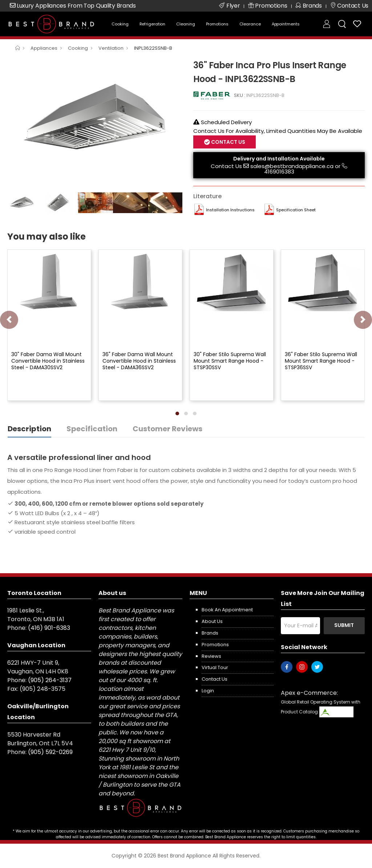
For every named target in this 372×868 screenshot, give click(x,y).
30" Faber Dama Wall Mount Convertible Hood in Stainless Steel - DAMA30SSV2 (48, 361)
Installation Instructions (230, 210)
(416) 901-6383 (49, 628)
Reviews (211, 656)
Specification (92, 429)
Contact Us (228, 142)
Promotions (217, 24)
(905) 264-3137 (50, 680)
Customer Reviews (167, 429)
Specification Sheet (296, 210)
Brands (210, 633)
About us (212, 621)
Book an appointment (227, 610)
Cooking (120, 24)
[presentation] (9, 320)
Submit (344, 625)
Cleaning (185, 24)
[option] (95, 123)
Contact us (215, 679)
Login (208, 691)
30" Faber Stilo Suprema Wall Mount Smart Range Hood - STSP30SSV (230, 361)
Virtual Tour (215, 667)
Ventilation (111, 48)
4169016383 (279, 172)
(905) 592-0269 (50, 752)
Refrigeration (153, 24)
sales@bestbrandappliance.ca (292, 166)
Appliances (44, 48)
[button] (177, 413)
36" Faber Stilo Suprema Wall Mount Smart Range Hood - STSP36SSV (321, 361)
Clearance (250, 24)
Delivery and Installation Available (279, 159)
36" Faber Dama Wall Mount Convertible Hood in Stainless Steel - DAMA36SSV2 (139, 361)
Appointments (286, 24)
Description (29, 429)
